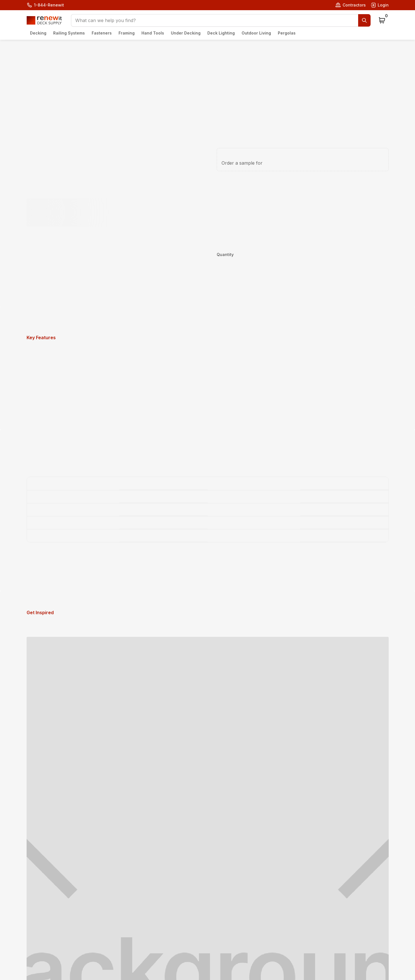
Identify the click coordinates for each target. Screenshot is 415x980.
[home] (44, 21)
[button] (221, 20)
